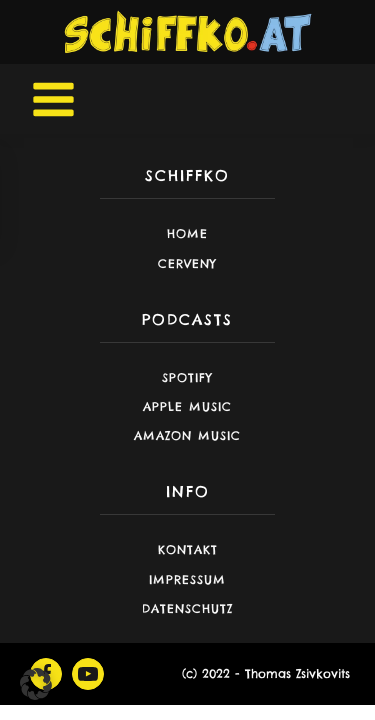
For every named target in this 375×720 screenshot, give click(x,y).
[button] (36, 684)
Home (187, 233)
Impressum (187, 579)
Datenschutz (187, 608)
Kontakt (188, 549)
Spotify (187, 377)
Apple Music (187, 406)
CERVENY (187, 263)
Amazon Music (187, 435)
